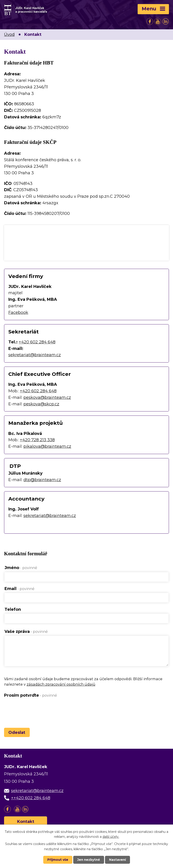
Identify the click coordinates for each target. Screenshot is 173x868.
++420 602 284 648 (31, 800)
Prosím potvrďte (31, 697)
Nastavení (118, 860)
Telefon (13, 609)
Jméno (21, 568)
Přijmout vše (57, 860)
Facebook (18, 312)
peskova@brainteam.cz (47, 397)
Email (19, 589)
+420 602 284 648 (37, 342)
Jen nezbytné (89, 860)
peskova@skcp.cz (41, 404)
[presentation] (38, 711)
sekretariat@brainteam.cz (35, 355)
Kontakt (26, 824)
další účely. (111, 836)
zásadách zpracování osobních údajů (61, 687)
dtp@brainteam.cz (42, 480)
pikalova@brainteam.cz (47, 446)
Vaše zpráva (26, 631)
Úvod (9, 34)
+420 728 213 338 (37, 440)
